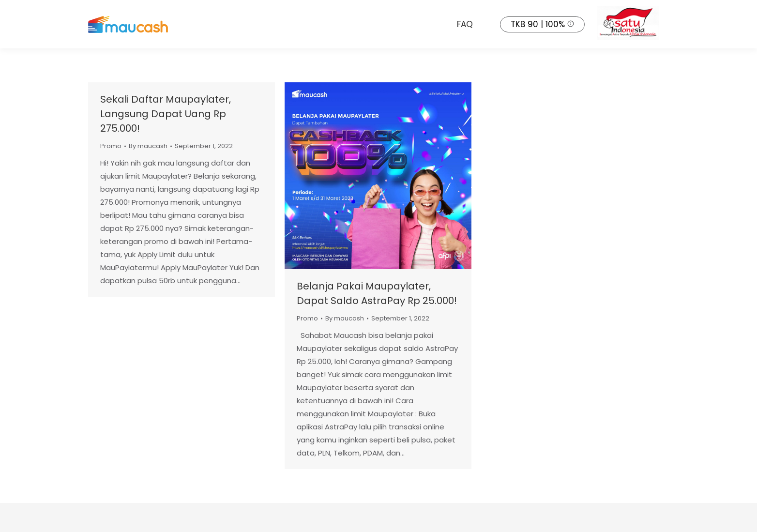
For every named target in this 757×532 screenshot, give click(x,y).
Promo (111, 146)
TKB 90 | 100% (538, 24)
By (148, 146)
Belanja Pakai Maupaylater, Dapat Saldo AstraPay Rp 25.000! (377, 293)
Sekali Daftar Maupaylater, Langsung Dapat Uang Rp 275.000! (166, 114)
